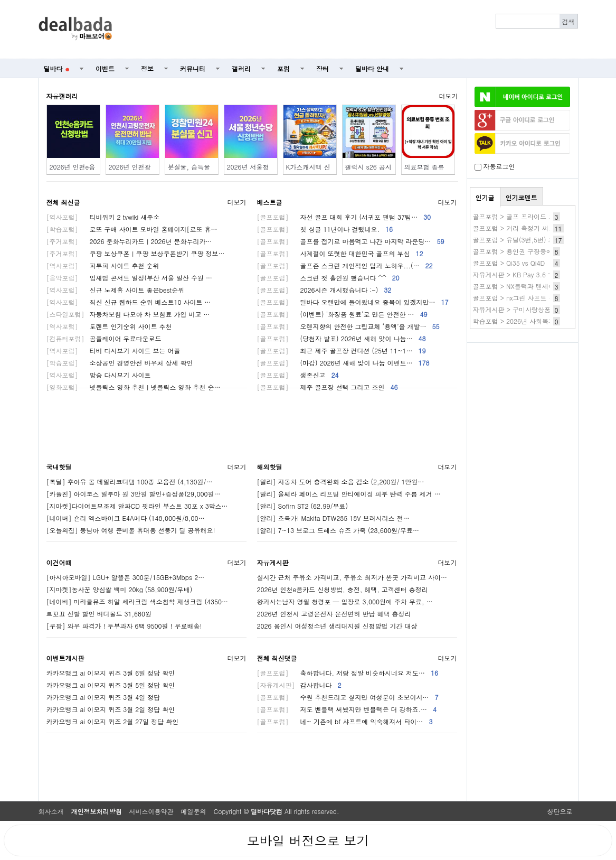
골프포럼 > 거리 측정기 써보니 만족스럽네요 (537, 228)
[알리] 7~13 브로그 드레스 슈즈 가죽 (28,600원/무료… (338, 530)
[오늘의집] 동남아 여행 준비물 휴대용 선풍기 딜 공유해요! (131, 530)
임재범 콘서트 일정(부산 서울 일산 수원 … (130, 278)
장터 (323, 68)
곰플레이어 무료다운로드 (104, 338)
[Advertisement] (350, 30)
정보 (147, 68)
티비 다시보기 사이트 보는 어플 (113, 350)
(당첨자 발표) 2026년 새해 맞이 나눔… (342, 338)
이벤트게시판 (65, 658)
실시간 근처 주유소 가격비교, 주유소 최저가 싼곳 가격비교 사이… (352, 577)
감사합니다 (299, 685)
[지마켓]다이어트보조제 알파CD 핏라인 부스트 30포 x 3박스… (137, 506)
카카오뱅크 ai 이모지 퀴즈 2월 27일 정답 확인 (113, 721)
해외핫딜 (270, 467)
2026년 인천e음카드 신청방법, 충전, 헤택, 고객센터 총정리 (343, 589)
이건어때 (59, 562)
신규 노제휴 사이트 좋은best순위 (116, 290)
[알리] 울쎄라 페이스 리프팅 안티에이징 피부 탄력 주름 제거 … (349, 494)
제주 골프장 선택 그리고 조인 (328, 387)
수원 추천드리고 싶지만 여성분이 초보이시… (348, 697)
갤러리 (241, 68)
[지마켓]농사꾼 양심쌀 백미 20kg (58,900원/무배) (120, 589)
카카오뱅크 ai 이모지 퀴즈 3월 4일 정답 (103, 697)
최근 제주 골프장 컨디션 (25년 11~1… (342, 350)
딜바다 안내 (372, 68)
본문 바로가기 (0, 0)
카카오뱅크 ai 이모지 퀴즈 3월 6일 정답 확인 (111, 673)
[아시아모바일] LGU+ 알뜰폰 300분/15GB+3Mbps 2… (126, 577)
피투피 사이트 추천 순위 (103, 265)
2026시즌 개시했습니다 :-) (324, 290)
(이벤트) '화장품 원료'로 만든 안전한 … (342, 314)
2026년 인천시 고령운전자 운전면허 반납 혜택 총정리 (334, 614)
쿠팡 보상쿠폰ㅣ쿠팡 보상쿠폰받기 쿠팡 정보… (136, 253)
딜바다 (57, 68)
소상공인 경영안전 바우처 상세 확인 (120, 363)
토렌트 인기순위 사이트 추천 (109, 326)
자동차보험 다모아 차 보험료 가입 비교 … (128, 314)
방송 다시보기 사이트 (99, 375)
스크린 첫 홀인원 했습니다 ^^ (328, 278)
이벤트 (105, 68)
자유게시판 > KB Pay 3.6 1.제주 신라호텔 (534, 274)
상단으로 (560, 811)
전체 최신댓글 (277, 658)
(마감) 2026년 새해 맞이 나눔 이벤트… (343, 363)
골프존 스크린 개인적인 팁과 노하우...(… (345, 265)
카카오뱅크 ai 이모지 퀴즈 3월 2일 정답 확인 (111, 709)
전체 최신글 (63, 202)
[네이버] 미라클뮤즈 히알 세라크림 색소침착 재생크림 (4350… (138, 601)
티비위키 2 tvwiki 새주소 (103, 217)
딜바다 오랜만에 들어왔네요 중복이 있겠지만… (353, 302)
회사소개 (51, 811)
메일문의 (194, 811)
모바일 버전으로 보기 (308, 840)
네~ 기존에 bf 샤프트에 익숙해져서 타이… (345, 721)
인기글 (485, 197)
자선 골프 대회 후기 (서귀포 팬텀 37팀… (344, 217)
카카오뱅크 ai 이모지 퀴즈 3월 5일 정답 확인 (111, 685)
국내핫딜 (59, 467)
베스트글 (270, 202)
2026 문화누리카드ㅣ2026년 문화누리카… (129, 241)
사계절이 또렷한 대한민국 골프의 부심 (340, 253)
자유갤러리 (62, 96)
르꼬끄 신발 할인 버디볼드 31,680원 (99, 614)
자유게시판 (273, 562)
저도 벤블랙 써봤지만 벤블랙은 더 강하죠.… (347, 709)
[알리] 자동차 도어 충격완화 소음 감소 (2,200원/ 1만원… (341, 482)
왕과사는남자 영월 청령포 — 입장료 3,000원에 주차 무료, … (345, 601)
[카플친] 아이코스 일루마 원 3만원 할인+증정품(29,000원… (134, 494)
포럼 (283, 68)
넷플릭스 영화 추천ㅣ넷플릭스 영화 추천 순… (134, 387)
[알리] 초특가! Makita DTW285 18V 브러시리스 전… (333, 518)
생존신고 (298, 375)
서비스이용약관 (151, 811)
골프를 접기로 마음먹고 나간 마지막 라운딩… (351, 241)
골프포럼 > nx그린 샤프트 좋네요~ (523, 298)
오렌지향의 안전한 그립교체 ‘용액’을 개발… (348, 326)
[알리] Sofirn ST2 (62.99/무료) (303, 506)
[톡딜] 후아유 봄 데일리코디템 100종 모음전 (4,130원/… (130, 482)
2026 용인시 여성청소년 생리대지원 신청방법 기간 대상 (337, 626)
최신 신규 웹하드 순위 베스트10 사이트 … (129, 302)
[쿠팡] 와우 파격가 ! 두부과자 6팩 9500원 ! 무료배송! (124, 626)
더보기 (449, 96)
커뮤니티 (193, 68)
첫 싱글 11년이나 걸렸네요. (325, 229)
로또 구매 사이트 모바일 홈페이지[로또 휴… (132, 229)
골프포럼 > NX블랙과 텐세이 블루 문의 (529, 286)
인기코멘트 (522, 197)
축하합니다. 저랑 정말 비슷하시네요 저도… (348, 673)
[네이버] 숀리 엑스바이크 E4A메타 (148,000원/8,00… (126, 518)
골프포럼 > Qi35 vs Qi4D (509, 263)
